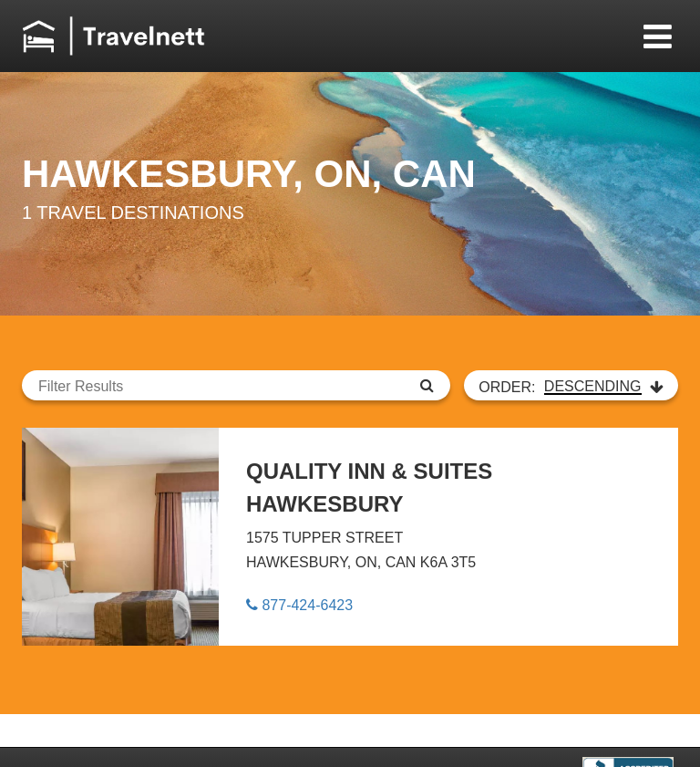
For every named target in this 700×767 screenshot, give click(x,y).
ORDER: (571, 387)
